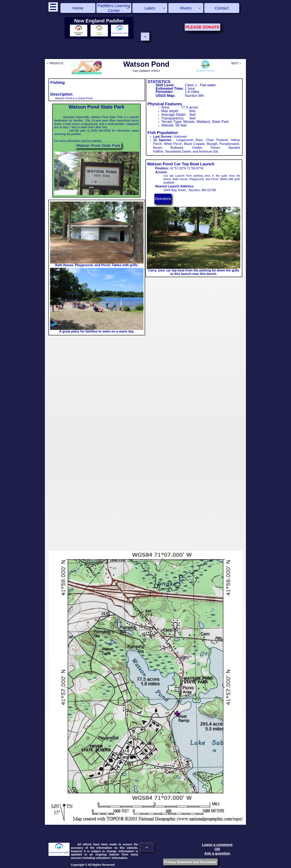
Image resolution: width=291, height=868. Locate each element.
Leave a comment (217, 845)
